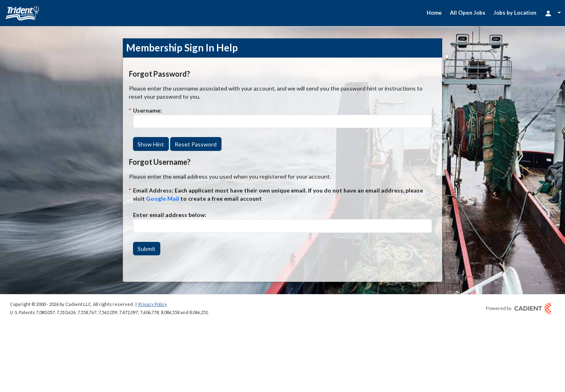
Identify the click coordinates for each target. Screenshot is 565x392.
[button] (151, 144)
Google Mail (163, 198)
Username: (147, 110)
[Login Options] (553, 13)
